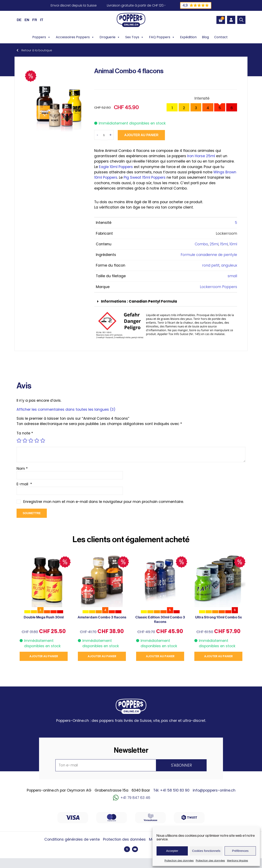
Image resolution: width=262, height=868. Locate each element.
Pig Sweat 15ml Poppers (144, 177)
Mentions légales (238, 861)
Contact (221, 37)
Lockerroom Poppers (218, 287)
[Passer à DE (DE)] (19, 20)
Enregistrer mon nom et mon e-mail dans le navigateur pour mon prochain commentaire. (104, 502)
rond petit (211, 265)
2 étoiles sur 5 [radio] (25, 441)
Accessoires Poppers (75, 37)
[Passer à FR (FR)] (35, 20)
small (232, 276)
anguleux (229, 265)
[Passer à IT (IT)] (42, 20)
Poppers (41, 37)
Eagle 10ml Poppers (116, 167)
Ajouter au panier (141, 135)
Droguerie (110, 37)
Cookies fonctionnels (206, 851)
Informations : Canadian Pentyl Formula (139, 301)
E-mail (24, 484)
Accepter (172, 851)
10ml (233, 244)
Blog (205, 37)
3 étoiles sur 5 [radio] (31, 441)
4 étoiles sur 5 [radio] (37, 441)
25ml (214, 244)
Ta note (25, 433)
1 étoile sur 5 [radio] (19, 441)
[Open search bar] (241, 20)
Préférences (240, 851)
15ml (224, 244)
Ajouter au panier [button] (44, 656)
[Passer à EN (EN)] (27, 20)
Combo (201, 244)
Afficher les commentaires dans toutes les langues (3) (66, 409)
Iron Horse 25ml (201, 156)
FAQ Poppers (162, 37)
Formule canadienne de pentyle (209, 255)
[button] (166, 302)
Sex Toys (134, 37)
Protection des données (179, 861)
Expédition (188, 37)
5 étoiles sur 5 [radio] (43, 441)
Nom (22, 469)
